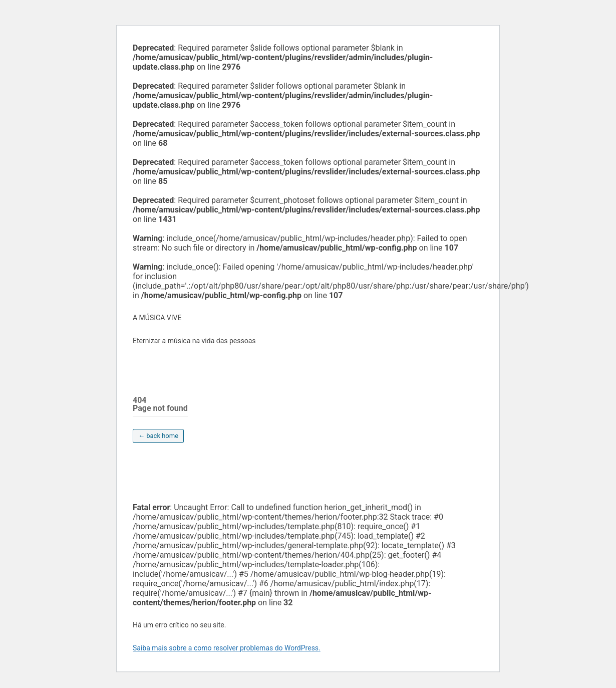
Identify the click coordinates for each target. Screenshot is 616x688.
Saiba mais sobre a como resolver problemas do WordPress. (227, 648)
